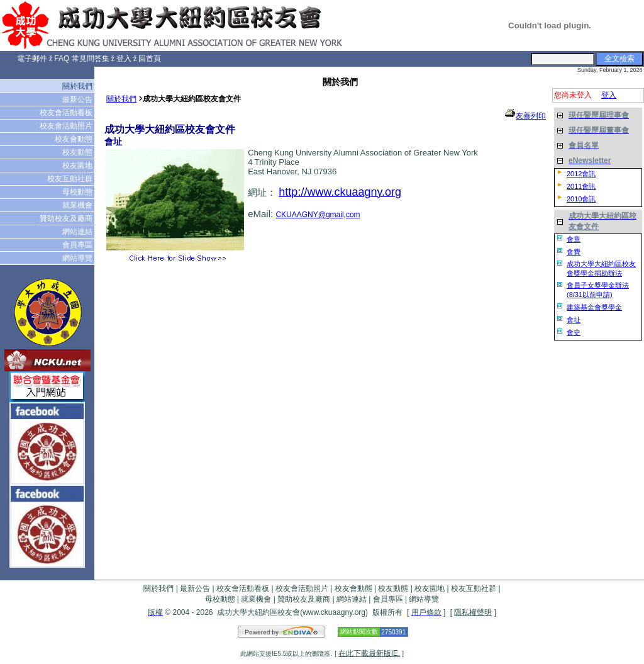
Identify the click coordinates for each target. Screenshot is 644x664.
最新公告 (78, 99)
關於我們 (78, 86)
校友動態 (78, 152)
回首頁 (150, 59)
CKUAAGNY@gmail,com (318, 215)
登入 (124, 59)
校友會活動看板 (67, 113)
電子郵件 (32, 59)
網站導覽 (78, 258)
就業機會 (78, 205)
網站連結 (78, 232)
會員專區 (78, 245)
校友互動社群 (71, 179)
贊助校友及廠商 (67, 218)
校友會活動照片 (67, 126)
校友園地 (78, 166)
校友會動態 (75, 139)
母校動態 (78, 192)
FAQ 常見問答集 (81, 59)
